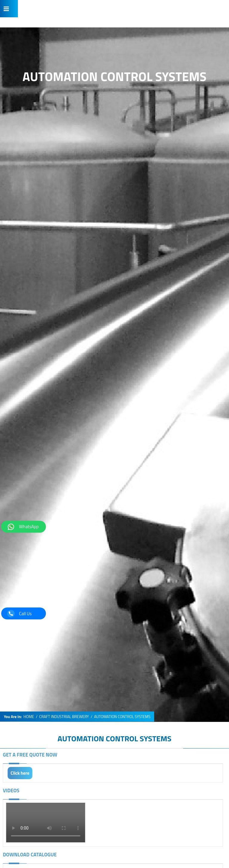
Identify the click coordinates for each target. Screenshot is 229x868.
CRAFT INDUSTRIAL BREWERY (64, 717)
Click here (18, 773)
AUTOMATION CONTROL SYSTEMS (114, 738)
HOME (29, 717)
